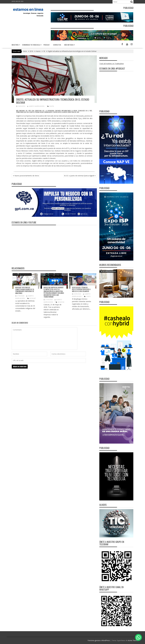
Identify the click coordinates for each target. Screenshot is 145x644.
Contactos (57, 45)
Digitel (52, 106)
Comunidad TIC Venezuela (31, 45)
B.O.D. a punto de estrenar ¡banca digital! (79, 176)
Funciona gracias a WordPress (99, 640)
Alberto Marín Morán (36, 106)
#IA (47, 275)
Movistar (61, 302)
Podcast (47, 45)
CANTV (88, 296)
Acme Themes (133, 640)
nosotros (15, 45)
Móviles (15, 275)
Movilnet (33, 298)
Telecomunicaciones (19, 57)
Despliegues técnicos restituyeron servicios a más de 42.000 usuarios (81, 289)
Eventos (51, 275)
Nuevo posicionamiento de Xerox (27, 176)
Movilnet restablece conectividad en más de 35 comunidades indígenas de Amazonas (25, 290)
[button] (138, 637)
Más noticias (69, 45)
